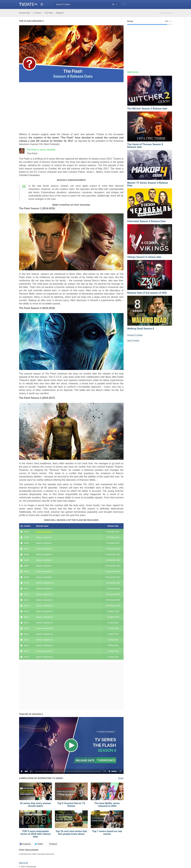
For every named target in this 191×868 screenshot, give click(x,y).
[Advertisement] (44, 108)
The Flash (41, 150)
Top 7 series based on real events (107, 833)
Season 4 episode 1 (44, 532)
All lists (121, 778)
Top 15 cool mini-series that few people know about (71, 833)
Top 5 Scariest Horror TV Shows (71, 805)
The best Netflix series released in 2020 (107, 805)
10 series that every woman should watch (35, 805)
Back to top (24, 863)
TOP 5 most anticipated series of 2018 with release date (36, 834)
